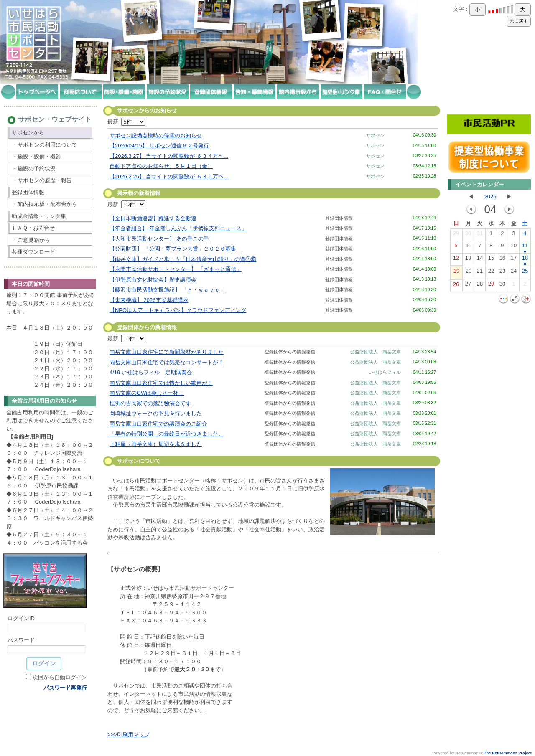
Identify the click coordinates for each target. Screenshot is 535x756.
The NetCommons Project (508, 753)
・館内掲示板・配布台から (45, 204)
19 (456, 273)
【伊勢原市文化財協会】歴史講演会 (153, 280)
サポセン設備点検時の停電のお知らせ (156, 136)
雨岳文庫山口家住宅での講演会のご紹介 (158, 424)
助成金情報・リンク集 (39, 216)
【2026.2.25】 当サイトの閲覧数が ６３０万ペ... (169, 176)
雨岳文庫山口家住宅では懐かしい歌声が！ (161, 383)
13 (468, 260)
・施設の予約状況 (34, 169)
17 (514, 260)
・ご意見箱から (31, 240)
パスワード (21, 640)
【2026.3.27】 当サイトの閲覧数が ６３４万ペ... (169, 156)
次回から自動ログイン (60, 677)
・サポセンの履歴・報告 (42, 180)
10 (514, 247)
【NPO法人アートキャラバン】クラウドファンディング (178, 310)
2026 (490, 197)
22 (491, 273)
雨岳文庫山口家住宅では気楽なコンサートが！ (167, 362)
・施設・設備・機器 (37, 156)
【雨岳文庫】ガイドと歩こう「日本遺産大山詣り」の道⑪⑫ (183, 259)
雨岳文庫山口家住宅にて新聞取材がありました (167, 352)
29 (456, 235)
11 (525, 247)
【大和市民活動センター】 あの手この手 (159, 239)
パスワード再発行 (65, 688)
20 (469, 273)
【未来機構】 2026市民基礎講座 (149, 300)
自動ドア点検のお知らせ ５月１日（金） (161, 166)
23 (502, 273)
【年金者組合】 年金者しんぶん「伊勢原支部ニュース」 (178, 228)
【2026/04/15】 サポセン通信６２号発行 (159, 146)
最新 (126, 122)
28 (480, 286)
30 (468, 235)
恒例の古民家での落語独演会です (150, 403)
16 (502, 260)
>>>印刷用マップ (129, 734)
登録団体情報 (28, 192)
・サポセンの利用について (45, 145)
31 (480, 235)
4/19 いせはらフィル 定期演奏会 (151, 372)
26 (456, 286)
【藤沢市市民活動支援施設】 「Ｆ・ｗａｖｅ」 (167, 290)
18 (525, 260)
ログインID (21, 618)
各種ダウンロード (33, 252)
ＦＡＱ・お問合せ (33, 228)
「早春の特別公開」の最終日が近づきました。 (167, 434)
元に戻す (519, 21)
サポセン (375, 135)
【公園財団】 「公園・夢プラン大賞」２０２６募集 (176, 249)
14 (480, 260)
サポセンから (28, 133)
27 (468, 286)
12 (456, 260)
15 (491, 260)
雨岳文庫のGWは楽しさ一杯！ (147, 393)
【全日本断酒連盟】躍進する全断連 (153, 218)
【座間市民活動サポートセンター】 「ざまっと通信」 (176, 269)
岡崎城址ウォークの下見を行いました (156, 413)
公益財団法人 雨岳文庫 (376, 352)
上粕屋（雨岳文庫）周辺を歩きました (156, 444)
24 (514, 273)
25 (525, 273)
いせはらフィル (385, 372)
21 (480, 273)
